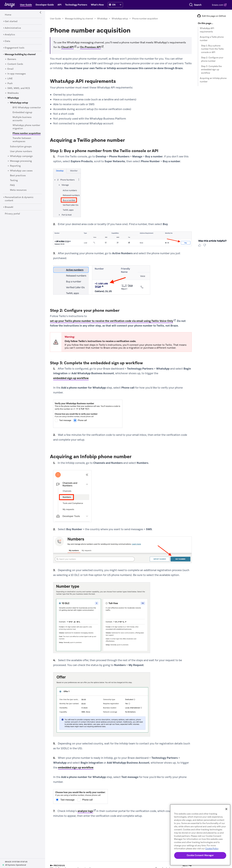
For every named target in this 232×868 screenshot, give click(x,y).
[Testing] (14, 180)
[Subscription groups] (21, 147)
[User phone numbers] (21, 151)
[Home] (8, 15)
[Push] (10, 83)
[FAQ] (12, 185)
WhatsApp (102, 19)
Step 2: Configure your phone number (212, 59)
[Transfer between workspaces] (22, 140)
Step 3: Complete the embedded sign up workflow (211, 70)
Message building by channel (79, 19)
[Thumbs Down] (205, 246)
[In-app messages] (17, 74)
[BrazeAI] (9, 207)
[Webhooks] (13, 93)
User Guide (55, 19)
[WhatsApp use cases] (21, 171)
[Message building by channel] (20, 54)
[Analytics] (10, 35)
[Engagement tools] (15, 48)
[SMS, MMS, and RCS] (19, 88)
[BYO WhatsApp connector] (27, 108)
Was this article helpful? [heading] (212, 241)
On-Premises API (90, 47)
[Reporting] (15, 166)
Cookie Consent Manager (200, 855)
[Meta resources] (18, 190)
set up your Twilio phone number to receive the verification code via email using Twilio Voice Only (111, 321)
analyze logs (85, 811)
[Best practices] (18, 176)
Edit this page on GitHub (212, 16)
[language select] (117, 5)
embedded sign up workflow (71, 378)
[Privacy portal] (12, 214)
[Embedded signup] (22, 112)
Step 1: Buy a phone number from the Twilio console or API (212, 49)
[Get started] (11, 21)
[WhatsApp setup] (19, 103)
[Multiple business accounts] (22, 119)
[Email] (10, 69)
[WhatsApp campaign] (21, 156)
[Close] (226, 809)
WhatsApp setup (120, 19)
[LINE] (10, 79)
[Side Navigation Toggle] (41, 13)
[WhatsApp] (13, 98)
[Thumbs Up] (200, 246)
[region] (200, 835)
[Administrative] (13, 28)
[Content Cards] (15, 64)
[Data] (7, 41)
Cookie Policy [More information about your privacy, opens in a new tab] (212, 849)
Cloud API (67, 47)
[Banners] (12, 59)
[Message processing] (21, 161)
